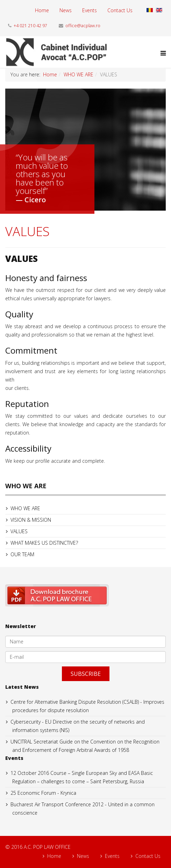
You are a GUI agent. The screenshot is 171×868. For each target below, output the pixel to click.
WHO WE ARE (79, 74)
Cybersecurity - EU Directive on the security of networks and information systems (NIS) (78, 726)
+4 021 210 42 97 (30, 26)
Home (42, 10)
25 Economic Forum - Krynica (43, 793)
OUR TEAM (22, 554)
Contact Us (120, 10)
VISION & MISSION (31, 520)
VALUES (19, 531)
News (66, 10)
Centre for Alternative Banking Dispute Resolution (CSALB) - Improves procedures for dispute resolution (87, 706)
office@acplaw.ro (83, 26)
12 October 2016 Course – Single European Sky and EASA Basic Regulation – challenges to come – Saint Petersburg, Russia (82, 777)
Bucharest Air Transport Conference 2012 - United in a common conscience (83, 809)
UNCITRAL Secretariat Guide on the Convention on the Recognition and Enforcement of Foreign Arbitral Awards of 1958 (85, 746)
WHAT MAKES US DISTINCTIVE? (44, 543)
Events (90, 10)
